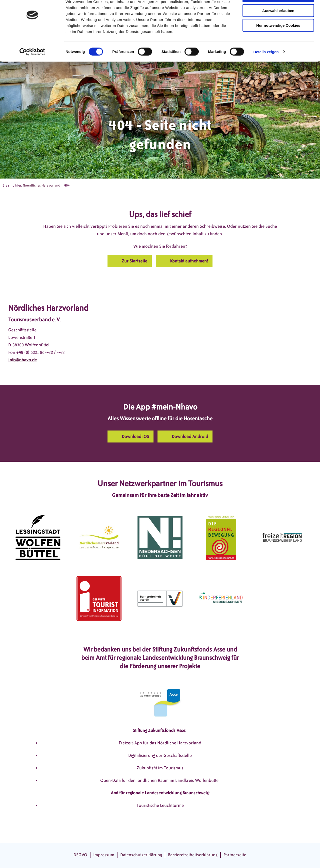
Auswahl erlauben (278, 27)
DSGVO (80, 855)
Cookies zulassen (278, 12)
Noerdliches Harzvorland (41, 185)
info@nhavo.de (22, 360)
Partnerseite (235, 855)
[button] (130, 261)
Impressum (104, 855)
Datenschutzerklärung (141, 855)
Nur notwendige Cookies (278, 42)
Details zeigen (266, 68)
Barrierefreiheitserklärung (193, 855)
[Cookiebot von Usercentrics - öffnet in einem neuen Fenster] (32, 68)
